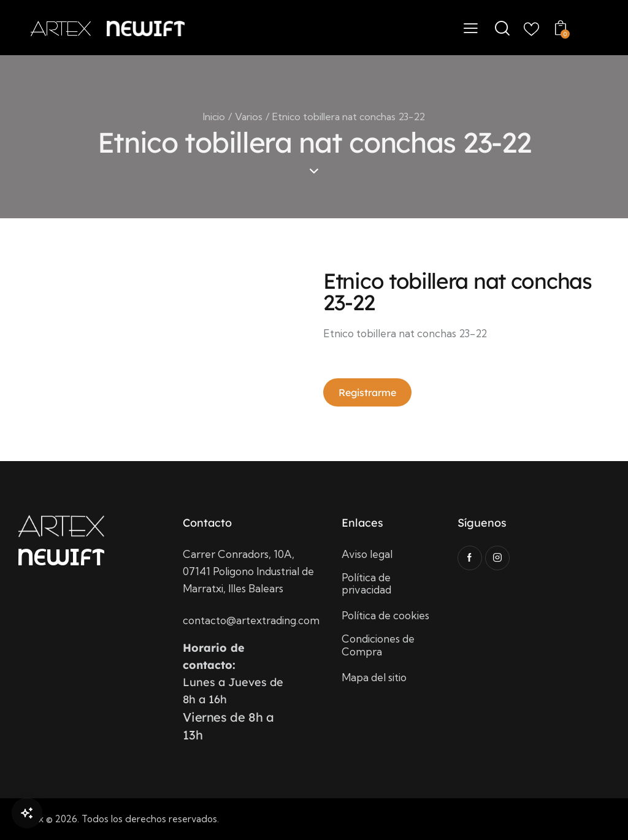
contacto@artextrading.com (251, 620)
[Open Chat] (27, 813)
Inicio (214, 116)
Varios (249, 116)
